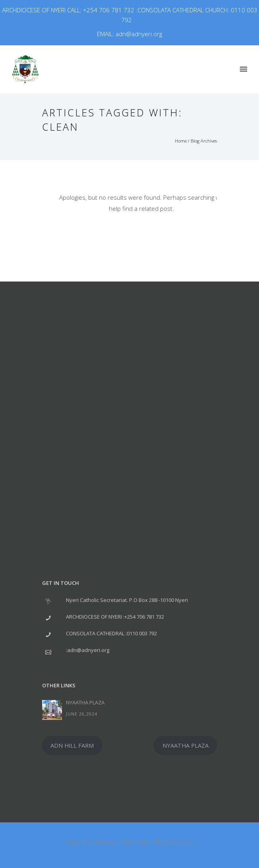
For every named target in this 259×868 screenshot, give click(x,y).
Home (181, 141)
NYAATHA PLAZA (85, 702)
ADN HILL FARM (72, 745)
